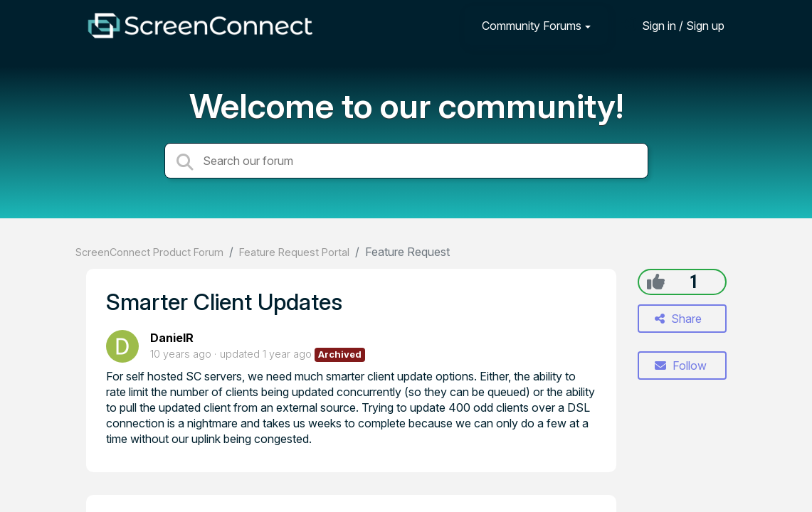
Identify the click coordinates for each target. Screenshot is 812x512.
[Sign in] (673, 25)
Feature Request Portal (294, 252)
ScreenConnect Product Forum (149, 252)
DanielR (172, 338)
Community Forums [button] (532, 26)
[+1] (656, 282)
